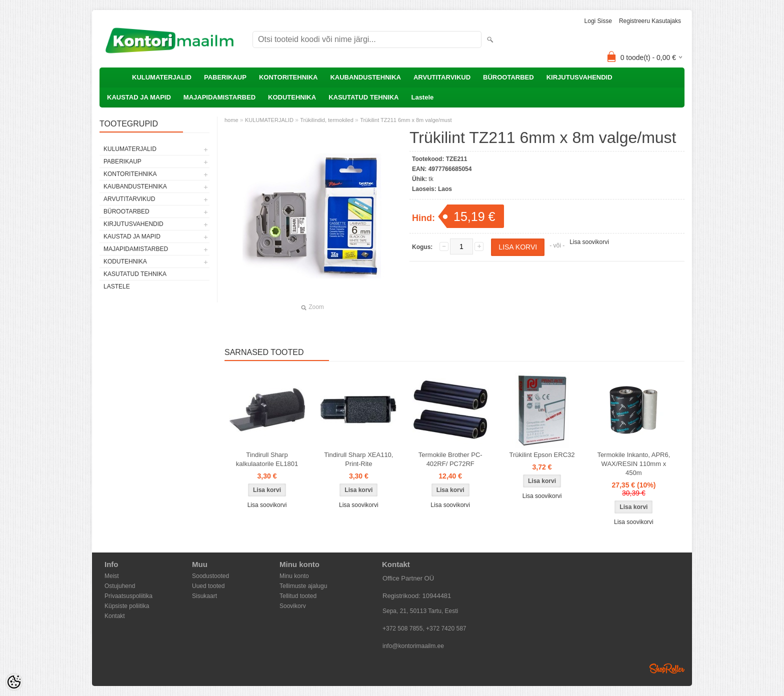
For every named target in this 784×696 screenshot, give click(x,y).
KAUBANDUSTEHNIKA (365, 77)
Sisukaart (204, 596)
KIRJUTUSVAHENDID (579, 77)
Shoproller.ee (667, 668)
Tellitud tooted (298, 596)
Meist (112, 576)
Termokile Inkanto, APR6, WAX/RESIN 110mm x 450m (633, 464)
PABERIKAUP (225, 77)
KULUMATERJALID (162, 77)
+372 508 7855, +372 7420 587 (424, 628)
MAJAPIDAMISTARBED (219, 97)
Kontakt (115, 616)
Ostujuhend (120, 586)
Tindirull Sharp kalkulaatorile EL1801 (267, 459)
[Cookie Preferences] (14, 682)
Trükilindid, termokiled (327, 120)
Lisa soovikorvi (589, 242)
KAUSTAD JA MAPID (139, 97)
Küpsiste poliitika (127, 606)
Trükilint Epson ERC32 (542, 455)
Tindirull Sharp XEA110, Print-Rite (358, 459)
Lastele (422, 97)
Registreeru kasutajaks (650, 21)
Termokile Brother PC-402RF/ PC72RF (450, 459)
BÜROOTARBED (508, 77)
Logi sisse (598, 21)
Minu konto (294, 576)
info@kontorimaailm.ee (413, 646)
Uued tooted (208, 586)
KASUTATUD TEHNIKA (363, 97)
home (231, 120)
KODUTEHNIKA (292, 97)
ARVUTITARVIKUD (442, 77)
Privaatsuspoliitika (128, 596)
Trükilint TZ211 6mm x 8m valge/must (406, 120)
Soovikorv (293, 606)
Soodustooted (210, 576)
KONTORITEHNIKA (288, 77)
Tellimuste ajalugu (303, 586)
